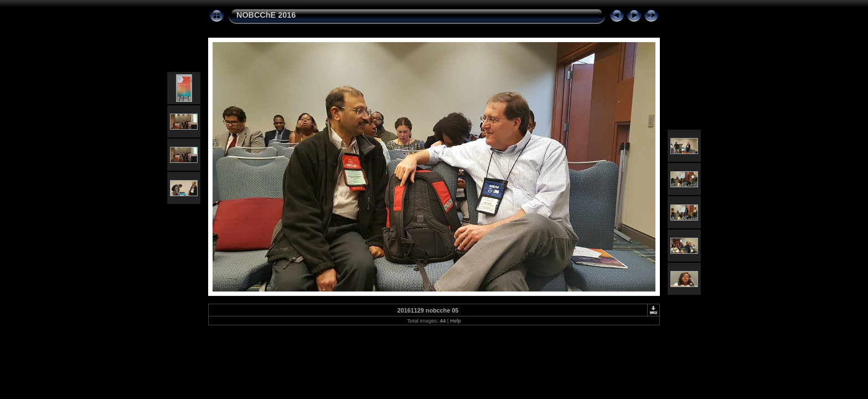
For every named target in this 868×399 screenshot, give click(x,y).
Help (456, 321)
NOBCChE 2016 (266, 15)
